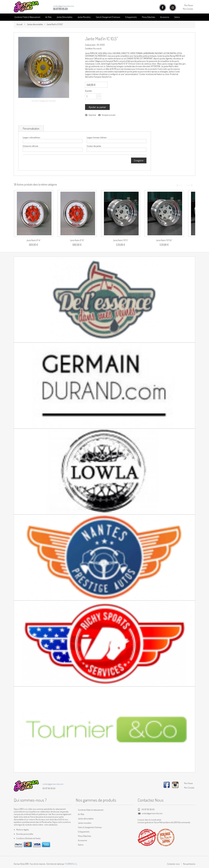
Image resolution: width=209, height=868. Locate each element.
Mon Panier (189, 5)
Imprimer (92, 115)
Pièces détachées (148, 17)
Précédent (179, 185)
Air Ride (48, 17)
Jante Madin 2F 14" (34, 240)
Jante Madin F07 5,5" (164, 240)
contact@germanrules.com (64, 6)
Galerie (177, 17)
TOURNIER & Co (71, 864)
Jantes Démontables (64, 17)
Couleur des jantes (94, 146)
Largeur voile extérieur (31, 137)
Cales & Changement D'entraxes (108, 17)
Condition (89, 48)
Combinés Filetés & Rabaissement (27, 17)
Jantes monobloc (85, 823)
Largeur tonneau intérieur (97, 137)
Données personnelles (25, 834)
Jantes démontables (35, 24)
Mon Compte (188, 9)
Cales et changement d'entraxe (90, 827)
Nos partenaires (189, 864)
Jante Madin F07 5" (121, 240)
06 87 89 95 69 (49, 788)
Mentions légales (22, 830)
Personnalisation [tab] (31, 129)
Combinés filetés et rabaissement (91, 810)
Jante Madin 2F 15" (77, 240)
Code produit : (91, 45)
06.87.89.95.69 (60, 9)
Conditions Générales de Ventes (28, 838)
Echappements (131, 17)
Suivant (190, 185)
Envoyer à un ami (109, 115)
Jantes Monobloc (84, 17)
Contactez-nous (173, 864)
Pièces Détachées (84, 836)
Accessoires (165, 17)
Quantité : (89, 91)
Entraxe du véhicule (30, 146)
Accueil (20, 24)
